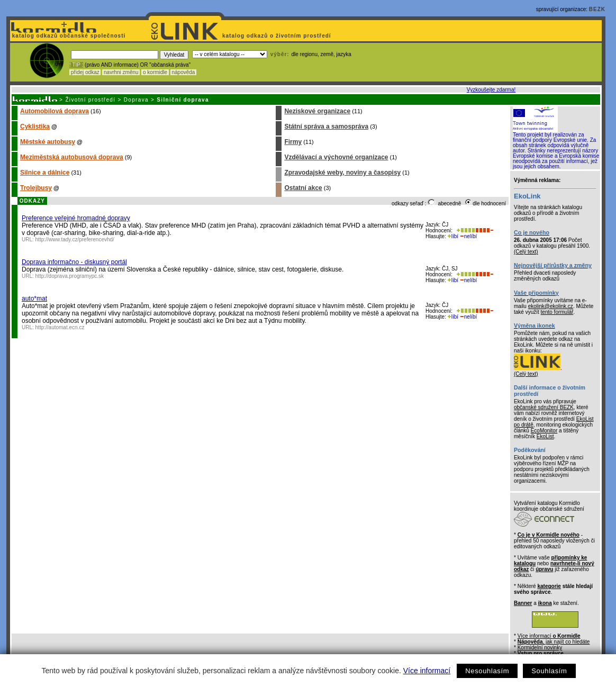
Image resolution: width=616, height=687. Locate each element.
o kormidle (155, 72)
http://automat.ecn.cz (60, 327)
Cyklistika (35, 126)
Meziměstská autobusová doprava (72, 157)
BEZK (597, 9)
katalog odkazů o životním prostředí (278, 36)
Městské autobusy (48, 142)
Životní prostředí (90, 100)
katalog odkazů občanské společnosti (68, 36)
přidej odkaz (85, 72)
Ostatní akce (303, 188)
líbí (453, 236)
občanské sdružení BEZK (544, 407)
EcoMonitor (544, 431)
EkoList (545, 436)
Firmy (293, 142)
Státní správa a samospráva (326, 126)
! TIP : (76, 65)
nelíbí (468, 236)
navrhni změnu (121, 72)
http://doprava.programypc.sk (70, 276)
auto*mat (34, 299)
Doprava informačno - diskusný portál (74, 262)
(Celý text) (526, 252)
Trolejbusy (36, 188)
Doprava (136, 100)
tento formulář (557, 312)
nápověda (184, 72)
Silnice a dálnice (45, 173)
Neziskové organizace (317, 111)
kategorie (549, 586)
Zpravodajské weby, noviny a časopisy (342, 173)
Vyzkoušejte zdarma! (491, 90)
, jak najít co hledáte (554, 642)
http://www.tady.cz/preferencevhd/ (75, 239)
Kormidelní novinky (540, 648)
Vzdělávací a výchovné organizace (336, 157)
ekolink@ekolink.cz (551, 306)
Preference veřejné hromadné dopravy (76, 218)
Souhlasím (549, 671)
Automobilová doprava (55, 111)
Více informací (427, 671)
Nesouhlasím (487, 671)
